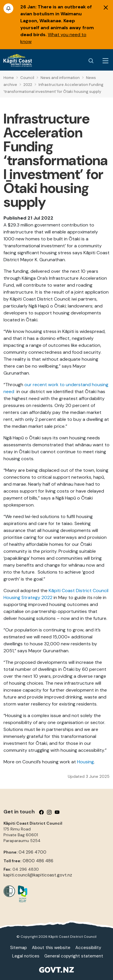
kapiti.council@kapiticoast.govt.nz (38, 875)
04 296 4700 (32, 852)
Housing (85, 762)
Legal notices (26, 956)
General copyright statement (74, 956)
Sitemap (19, 948)
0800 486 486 (38, 861)
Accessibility (88, 948)
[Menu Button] (105, 61)
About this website (51, 948)
